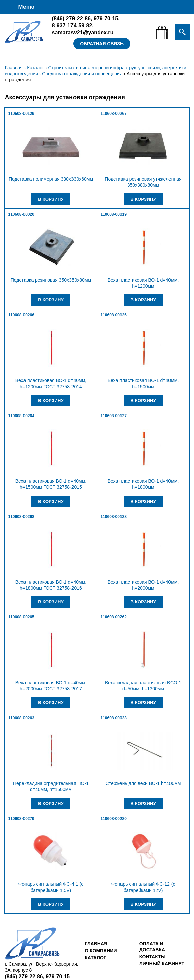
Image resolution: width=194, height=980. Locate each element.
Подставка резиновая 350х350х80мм (51, 280)
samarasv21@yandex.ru (83, 32)
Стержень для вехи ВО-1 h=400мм (143, 783)
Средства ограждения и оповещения (82, 74)
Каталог (35, 68)
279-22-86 (71, 18)
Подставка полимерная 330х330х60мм (51, 179)
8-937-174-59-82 (72, 25)
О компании (101, 951)
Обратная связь (102, 44)
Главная (14, 68)
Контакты (152, 957)
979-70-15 (106, 18)
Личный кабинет (162, 964)
